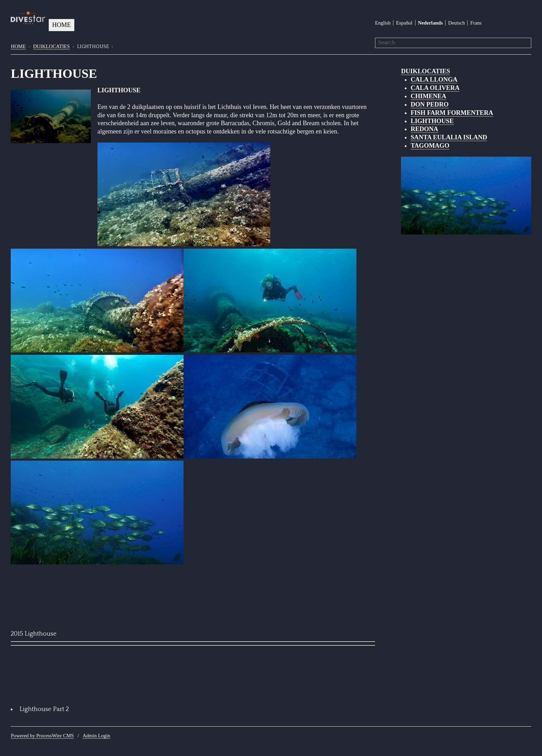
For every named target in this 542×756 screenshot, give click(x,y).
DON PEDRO (430, 104)
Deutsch (457, 23)
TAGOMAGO (430, 146)
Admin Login (96, 736)
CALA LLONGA (434, 80)
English (383, 23)
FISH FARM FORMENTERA (452, 113)
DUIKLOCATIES (52, 46)
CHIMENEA (428, 96)
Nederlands (430, 23)
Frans (476, 23)
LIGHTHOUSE (432, 121)
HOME (62, 25)
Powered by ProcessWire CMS (42, 736)
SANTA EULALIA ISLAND (449, 137)
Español (404, 23)
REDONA (424, 129)
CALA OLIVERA (435, 88)
